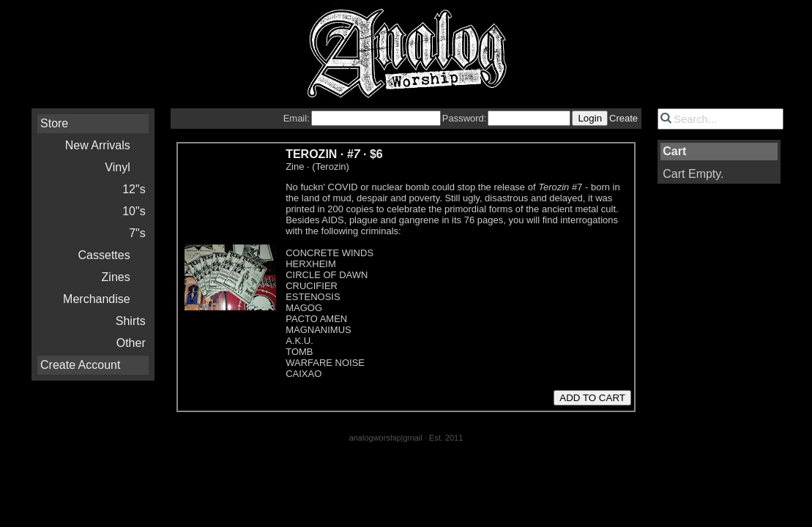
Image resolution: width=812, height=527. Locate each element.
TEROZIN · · (334, 154)
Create (623, 118)
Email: (297, 118)
